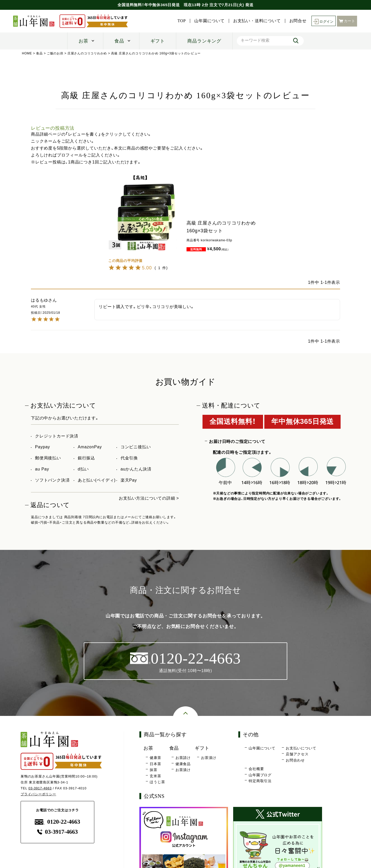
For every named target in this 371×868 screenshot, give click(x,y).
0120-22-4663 (57, 822)
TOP (180, 21)
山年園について (208, 21)
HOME (27, 53)
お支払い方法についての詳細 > (149, 498)
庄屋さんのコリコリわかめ (87, 53)
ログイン (323, 21)
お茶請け (183, 758)
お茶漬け (183, 770)
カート (347, 21)
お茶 (83, 41)
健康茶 (155, 758)
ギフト (158, 41)
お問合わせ (295, 760)
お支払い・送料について (256, 21)
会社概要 (256, 769)
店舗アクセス (297, 754)
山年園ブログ (260, 775)
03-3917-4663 (40, 788)
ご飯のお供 (55, 53)
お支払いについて (301, 748)
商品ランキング (204, 41)
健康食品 (183, 764)
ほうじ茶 (157, 782)
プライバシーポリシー (38, 794)
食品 (119, 41)
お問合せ (296, 21)
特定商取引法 (260, 781)
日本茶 (155, 764)
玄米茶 (155, 776)
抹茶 (154, 770)
